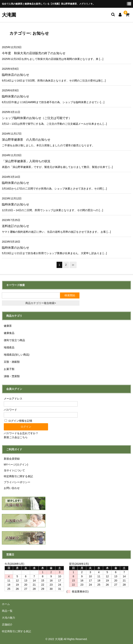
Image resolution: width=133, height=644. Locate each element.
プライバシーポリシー (17, 482)
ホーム (6, 604)
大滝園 (9, 15)
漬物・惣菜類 (12, 376)
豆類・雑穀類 (12, 362)
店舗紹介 (7, 624)
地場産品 (9, 347)
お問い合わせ (12, 488)
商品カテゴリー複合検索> (41, 303)
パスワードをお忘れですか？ (21, 433)
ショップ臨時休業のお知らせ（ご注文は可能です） (37, 118)
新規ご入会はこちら (16, 437)
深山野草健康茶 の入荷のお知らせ (26, 140)
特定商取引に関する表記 (18, 476)
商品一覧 (7, 611)
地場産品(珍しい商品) (17, 355)
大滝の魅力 (9, 618)
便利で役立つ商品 (14, 340)
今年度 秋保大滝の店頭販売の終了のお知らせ (34, 53)
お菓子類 (9, 369)
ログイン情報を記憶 (18, 421)
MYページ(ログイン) (16, 465)
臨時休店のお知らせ (16, 75)
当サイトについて (14, 470)
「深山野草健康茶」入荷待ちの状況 (26, 161)
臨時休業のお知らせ (16, 96)
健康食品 (9, 333)
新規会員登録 (12, 459)
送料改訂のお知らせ (16, 226)
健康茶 (8, 326)
